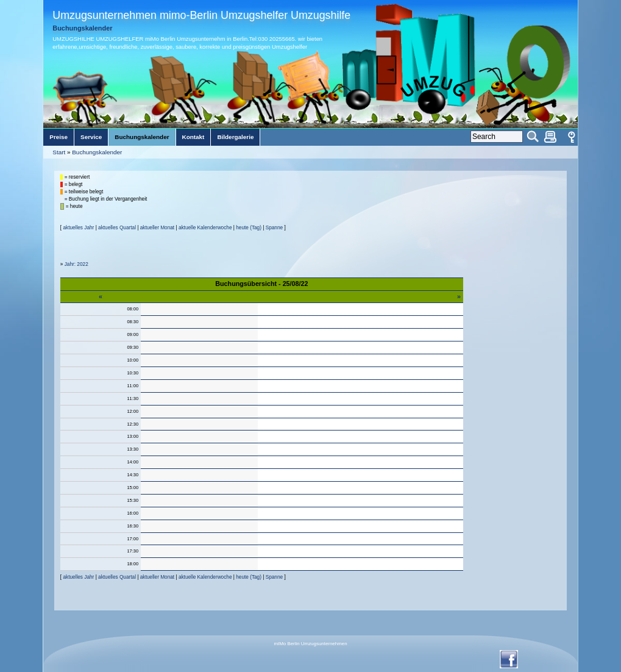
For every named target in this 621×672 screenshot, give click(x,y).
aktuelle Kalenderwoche (205, 228)
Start (59, 152)
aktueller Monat (157, 228)
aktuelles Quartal (117, 228)
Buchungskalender (97, 152)
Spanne (274, 228)
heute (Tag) (249, 228)
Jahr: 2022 (76, 264)
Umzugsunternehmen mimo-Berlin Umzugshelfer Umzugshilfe (201, 15)
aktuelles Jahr (78, 228)
